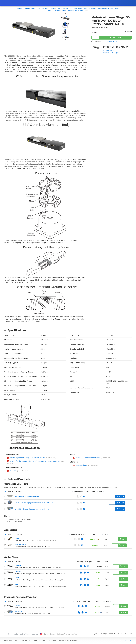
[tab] (46, 190)
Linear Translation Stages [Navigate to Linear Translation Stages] (46, 8)
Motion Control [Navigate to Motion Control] (30, 8)
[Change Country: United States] (41, 634)
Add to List (112, 42)
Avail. (94, 492)
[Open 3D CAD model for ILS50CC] (65, 25)
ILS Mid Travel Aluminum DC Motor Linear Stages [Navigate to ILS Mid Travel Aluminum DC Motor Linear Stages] (65, 10)
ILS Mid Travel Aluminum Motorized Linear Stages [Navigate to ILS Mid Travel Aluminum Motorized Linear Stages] (101, 8)
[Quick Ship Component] (98, 539)
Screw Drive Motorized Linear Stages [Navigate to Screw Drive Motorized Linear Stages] (69, 8)
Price (101, 492)
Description (19, 492)
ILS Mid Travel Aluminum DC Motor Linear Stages (114, 51)
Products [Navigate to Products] (20, 8)
